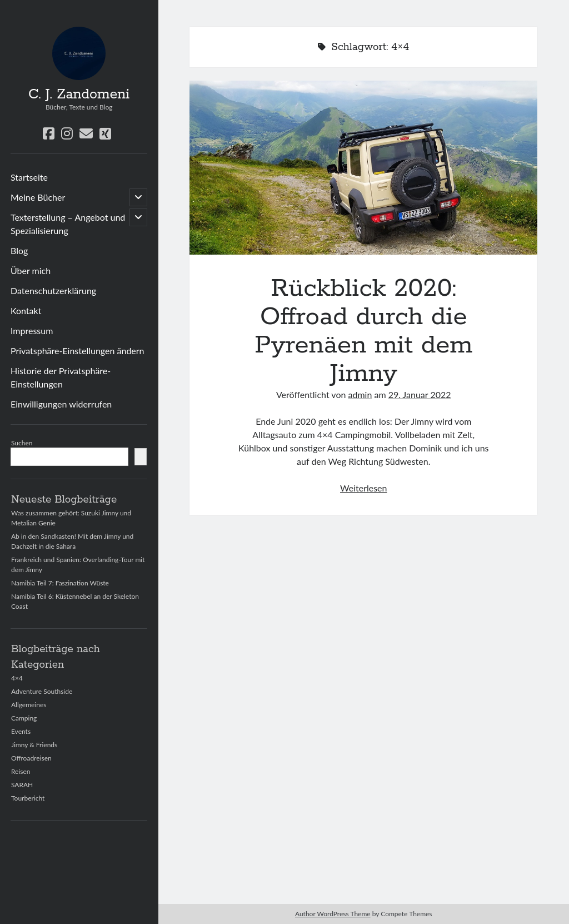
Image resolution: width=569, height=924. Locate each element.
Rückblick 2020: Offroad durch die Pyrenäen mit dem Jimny (363, 168)
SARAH (22, 785)
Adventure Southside (42, 691)
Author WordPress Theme (333, 914)
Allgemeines (29, 705)
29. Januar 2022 (420, 394)
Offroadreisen (31, 758)
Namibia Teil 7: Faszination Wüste (60, 583)
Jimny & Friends (34, 745)
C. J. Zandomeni (79, 95)
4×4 (17, 678)
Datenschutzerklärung (53, 290)
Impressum (32, 331)
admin (360, 394)
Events (21, 731)
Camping (24, 718)
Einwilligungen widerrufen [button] (61, 404)
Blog (19, 250)
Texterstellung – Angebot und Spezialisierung (68, 224)
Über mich (31, 270)
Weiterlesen (363, 488)
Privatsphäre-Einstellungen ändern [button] (78, 351)
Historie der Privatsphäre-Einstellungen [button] (61, 377)
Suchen (22, 443)
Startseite (29, 177)
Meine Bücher (38, 197)
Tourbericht (28, 798)
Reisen (21, 771)
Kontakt (26, 311)
